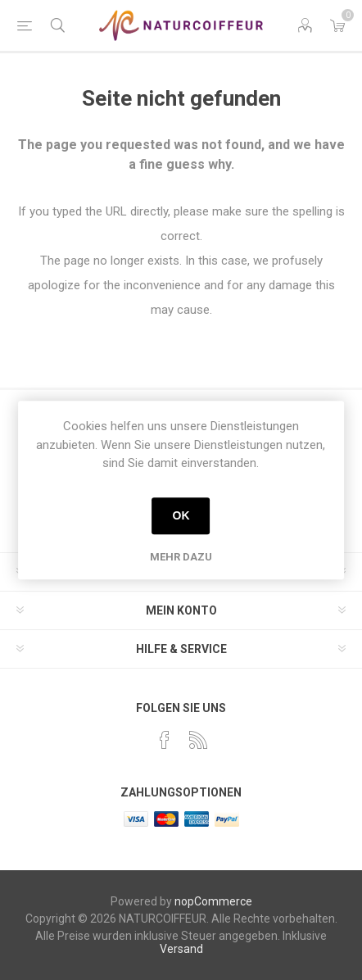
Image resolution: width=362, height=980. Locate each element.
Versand (181, 949)
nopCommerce (213, 901)
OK (181, 515)
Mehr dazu (181, 557)
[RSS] (198, 740)
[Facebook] (165, 740)
